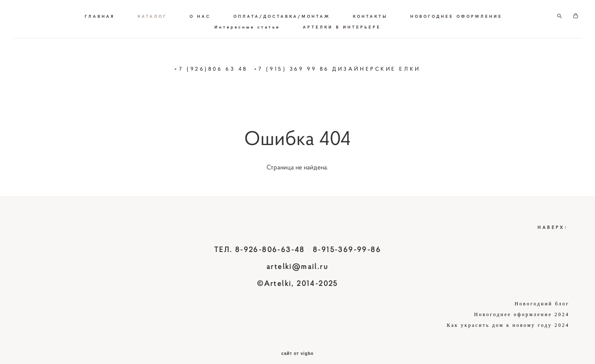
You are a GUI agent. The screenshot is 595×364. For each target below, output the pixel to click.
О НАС (258, 12)
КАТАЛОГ (210, 12)
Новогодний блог (542, 295)
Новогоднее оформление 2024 (522, 305)
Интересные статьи (305, 22)
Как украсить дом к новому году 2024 (508, 316)
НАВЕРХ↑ (553, 218)
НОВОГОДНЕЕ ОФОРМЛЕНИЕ (203, 22)
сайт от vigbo (297, 345)
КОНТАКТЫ (428, 12)
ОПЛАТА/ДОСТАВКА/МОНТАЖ (339, 12)
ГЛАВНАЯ (157, 12)
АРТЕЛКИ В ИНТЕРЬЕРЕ (399, 22)
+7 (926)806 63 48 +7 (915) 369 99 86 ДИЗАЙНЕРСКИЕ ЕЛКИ (297, 64)
